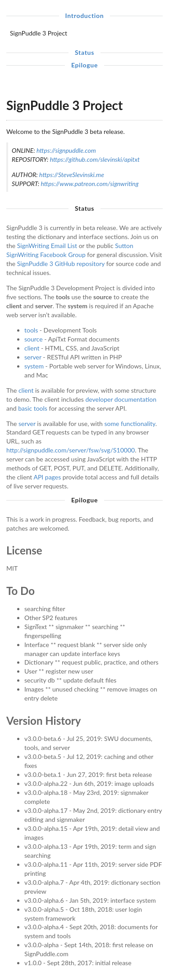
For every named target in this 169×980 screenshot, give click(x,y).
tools (31, 330)
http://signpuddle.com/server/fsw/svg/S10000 (71, 450)
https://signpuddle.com (66, 150)
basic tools (33, 408)
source (34, 339)
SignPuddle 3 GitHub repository (61, 264)
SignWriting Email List (47, 246)
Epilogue (84, 65)
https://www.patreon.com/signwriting (89, 184)
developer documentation (121, 399)
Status (84, 52)
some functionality (130, 423)
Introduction (85, 16)
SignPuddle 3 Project (39, 33)
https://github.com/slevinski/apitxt (95, 159)
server (33, 357)
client (32, 348)
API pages (47, 477)
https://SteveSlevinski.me (72, 175)
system (34, 366)
